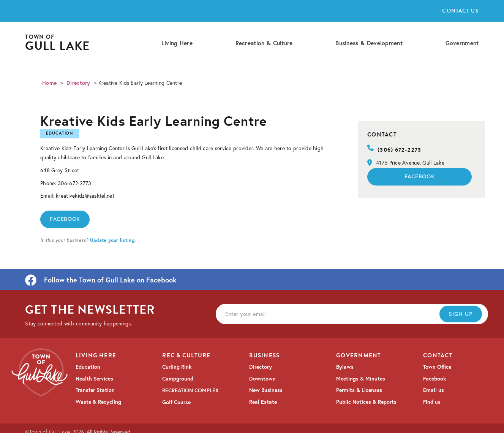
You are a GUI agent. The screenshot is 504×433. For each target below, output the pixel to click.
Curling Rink (177, 367)
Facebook (65, 219)
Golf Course (176, 402)
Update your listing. (113, 240)
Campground (178, 379)
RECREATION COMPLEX (190, 390)
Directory (78, 83)
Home (49, 83)
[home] (57, 43)
